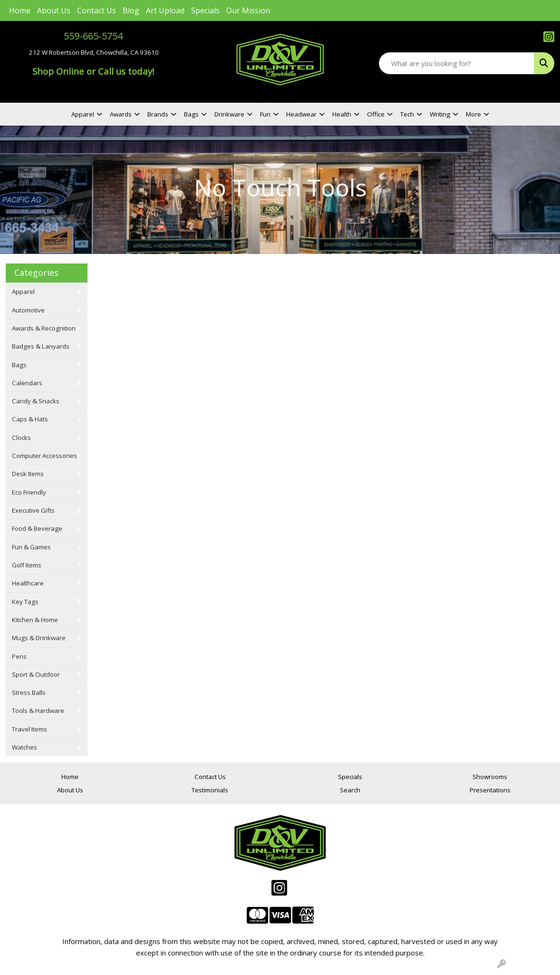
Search (350, 790)
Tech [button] (407, 114)
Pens (19, 656)
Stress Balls (29, 692)
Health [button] (342, 114)
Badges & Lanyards (41, 346)
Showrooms (490, 777)
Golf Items (27, 565)
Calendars (27, 383)
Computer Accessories (44, 456)
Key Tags (25, 602)
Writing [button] (440, 114)
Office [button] (376, 114)
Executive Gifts (33, 510)
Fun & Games (31, 547)
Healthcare (28, 583)
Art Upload (165, 10)
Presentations (490, 790)
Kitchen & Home (35, 620)
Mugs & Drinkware (39, 638)
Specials (205, 10)
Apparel (23, 292)
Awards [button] (121, 114)
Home (20, 10)
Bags (19, 365)
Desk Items (28, 474)
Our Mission (248, 10)
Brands (158, 114)
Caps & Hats (30, 419)
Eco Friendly (29, 492)
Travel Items (29, 729)
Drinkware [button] (229, 114)
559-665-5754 (93, 36)
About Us (54, 10)
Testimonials (210, 790)
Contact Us (97, 10)
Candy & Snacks (36, 401)
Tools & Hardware (38, 711)
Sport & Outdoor (36, 674)
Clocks (21, 438)
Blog (131, 10)
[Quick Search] (457, 63)
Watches (24, 747)
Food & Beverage (37, 528)
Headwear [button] (301, 114)
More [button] (473, 114)
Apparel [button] (83, 114)
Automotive (28, 310)
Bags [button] (191, 114)
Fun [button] (265, 114)
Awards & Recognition (44, 328)
